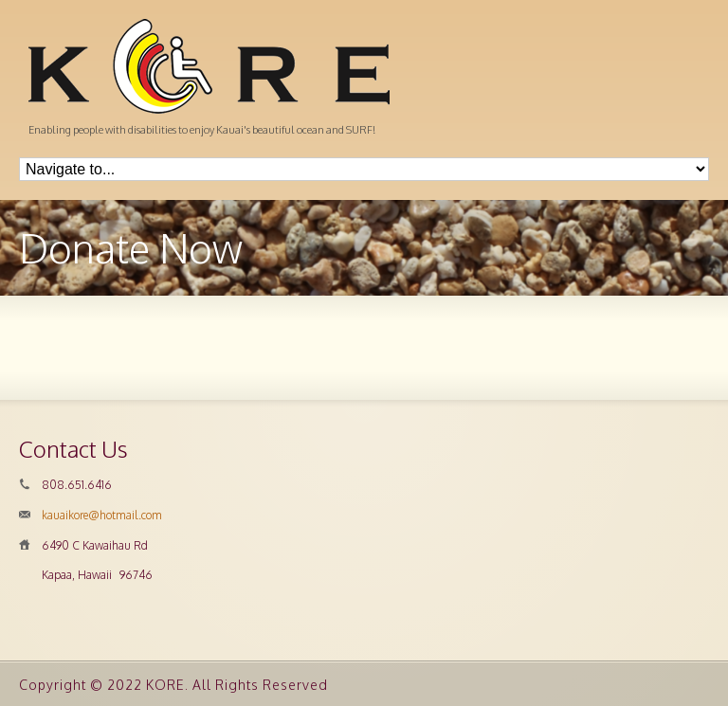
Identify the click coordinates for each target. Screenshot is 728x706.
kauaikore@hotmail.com (102, 515)
